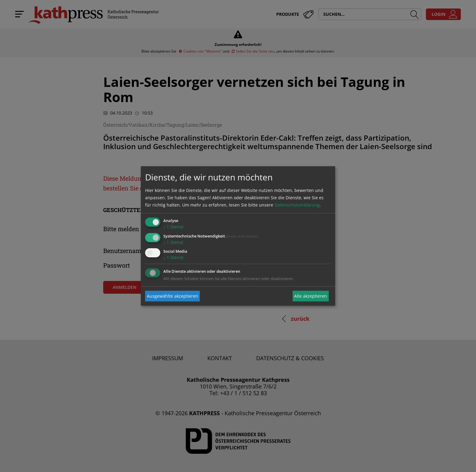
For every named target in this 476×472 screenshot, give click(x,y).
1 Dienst (173, 227)
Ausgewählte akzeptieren (173, 296)
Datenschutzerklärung (297, 205)
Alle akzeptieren (311, 296)
